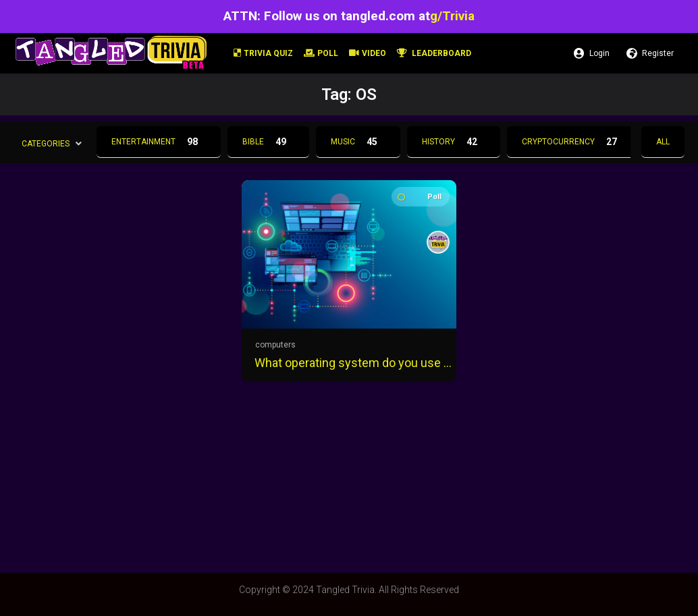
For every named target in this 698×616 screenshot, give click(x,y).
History (454, 142)
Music (358, 142)
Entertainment (159, 142)
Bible (268, 142)
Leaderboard (434, 53)
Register (650, 53)
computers (275, 345)
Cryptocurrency (573, 142)
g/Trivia (452, 16)
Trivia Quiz (263, 53)
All (663, 142)
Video (368, 53)
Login (592, 53)
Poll (321, 53)
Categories (46, 143)
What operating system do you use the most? (353, 363)
